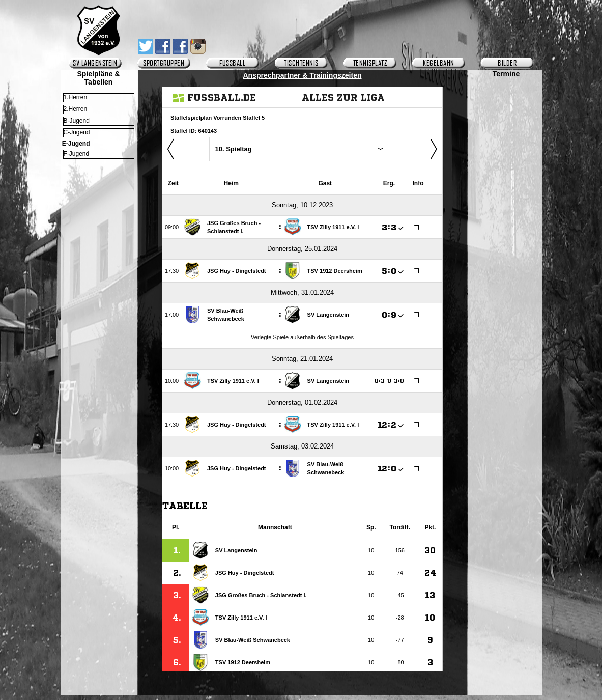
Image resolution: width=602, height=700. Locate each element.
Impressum (303, 692)
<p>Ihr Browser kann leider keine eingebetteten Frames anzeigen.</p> (506, 375)
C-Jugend (77, 132)
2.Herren (76, 109)
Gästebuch (254, 692)
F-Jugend (77, 154)
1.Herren (76, 97)
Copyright (350, 692)
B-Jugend (77, 121)
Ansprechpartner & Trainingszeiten (302, 75)
